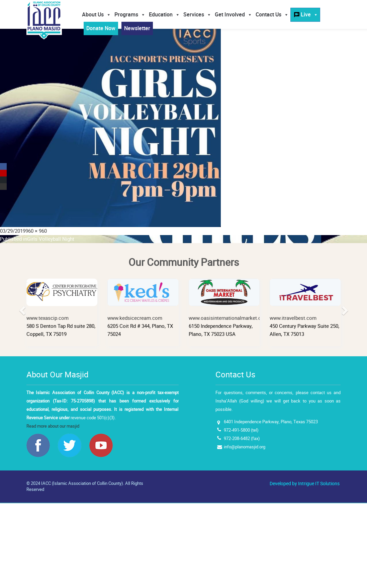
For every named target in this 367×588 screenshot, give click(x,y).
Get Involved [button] (234, 15)
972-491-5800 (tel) (241, 430)
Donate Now (101, 28)
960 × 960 (36, 231)
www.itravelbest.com (305, 300)
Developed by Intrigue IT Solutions (305, 484)
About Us (97, 15)
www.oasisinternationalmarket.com (228, 300)
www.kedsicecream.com (143, 300)
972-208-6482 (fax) (242, 438)
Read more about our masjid (53, 426)
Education (164, 15)
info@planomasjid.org (245, 447)
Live (309, 15)
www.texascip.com (62, 300)
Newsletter (137, 28)
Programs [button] (130, 15)
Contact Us (272, 15)
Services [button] (197, 15)
